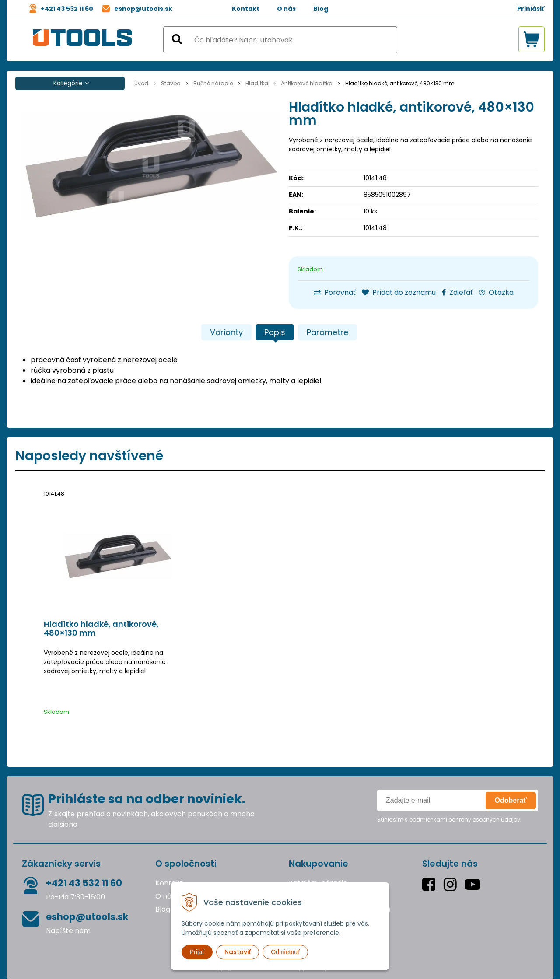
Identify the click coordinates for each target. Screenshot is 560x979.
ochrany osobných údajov (484, 820)
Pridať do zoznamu (399, 292)
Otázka (496, 292)
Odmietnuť (285, 952)
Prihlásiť (531, 9)
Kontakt (246, 9)
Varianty (226, 332)
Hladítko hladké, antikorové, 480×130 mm (101, 629)
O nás (286, 9)
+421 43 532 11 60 (67, 9)
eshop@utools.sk (143, 9)
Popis (275, 332)
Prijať (197, 952)
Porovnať (335, 292)
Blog (321, 9)
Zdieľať (457, 292)
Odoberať (511, 800)
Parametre (327, 332)
